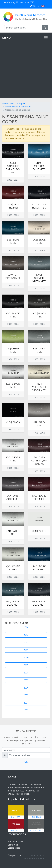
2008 (26, 673)
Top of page (14, 855)
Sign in (35, 6)
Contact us (13, 845)
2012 (26, 642)
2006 (26, 688)
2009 (26, 665)
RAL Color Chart (15, 841)
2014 (26, 627)
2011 (26, 650)
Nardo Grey (36, 826)
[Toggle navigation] (46, 38)
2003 (26, 710)
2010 (26, 658)
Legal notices (14, 848)
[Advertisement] (26, 68)
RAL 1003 (16, 812)
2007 (26, 680)
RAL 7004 (36, 812)
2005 (26, 695)
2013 (26, 635)
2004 (26, 703)
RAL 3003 (16, 826)
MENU (6, 37)
